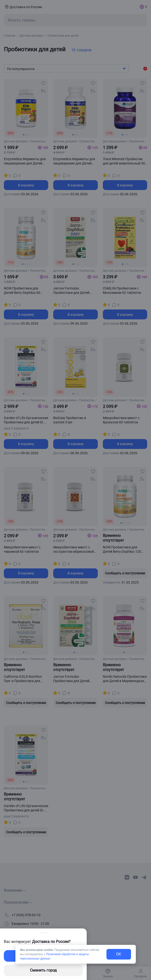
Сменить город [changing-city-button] (43, 970)
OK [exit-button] (119, 954)
